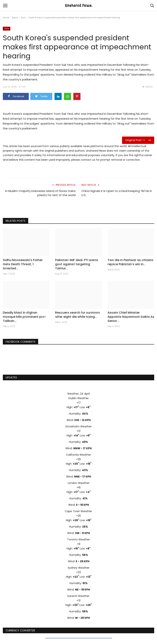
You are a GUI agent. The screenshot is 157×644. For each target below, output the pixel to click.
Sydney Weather (79, 568)
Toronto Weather (78, 539)
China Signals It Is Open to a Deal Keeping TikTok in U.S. (117, 193)
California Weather (79, 455)
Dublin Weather (79, 398)
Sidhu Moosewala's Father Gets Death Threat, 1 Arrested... (23, 264)
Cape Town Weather (78, 511)
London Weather (79, 483)
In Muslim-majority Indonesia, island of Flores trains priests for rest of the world (40, 193)
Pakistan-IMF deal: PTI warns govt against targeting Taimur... (77, 264)
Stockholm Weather (79, 426)
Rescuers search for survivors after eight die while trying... (77, 315)
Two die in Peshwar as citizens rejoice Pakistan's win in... (130, 262)
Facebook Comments (20, 342)
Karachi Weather (78, 596)
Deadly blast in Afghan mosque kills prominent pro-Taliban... (25, 317)
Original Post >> (138, 140)
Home (6, 18)
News (15, 18)
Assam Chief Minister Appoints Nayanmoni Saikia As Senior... (131, 317)
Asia (23, 18)
